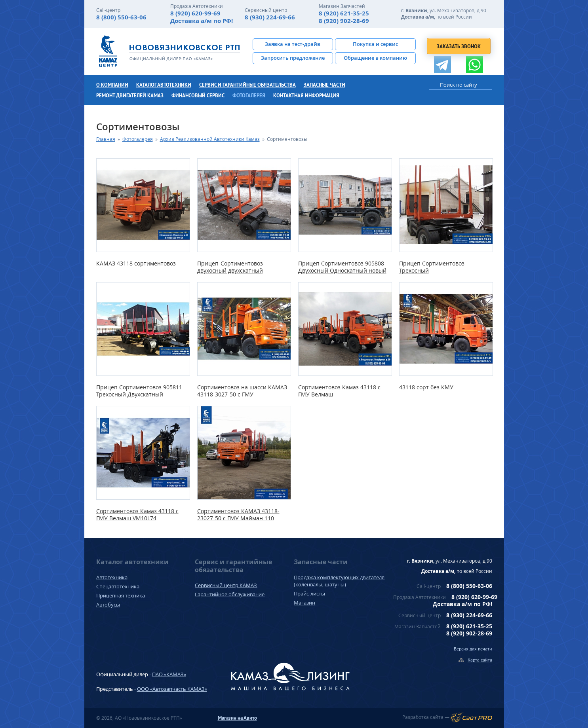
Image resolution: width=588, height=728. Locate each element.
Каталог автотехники (164, 85)
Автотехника (112, 577)
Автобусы (108, 605)
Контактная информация (306, 96)
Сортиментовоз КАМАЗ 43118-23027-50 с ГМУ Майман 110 (238, 515)
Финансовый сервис (198, 96)
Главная (106, 139)
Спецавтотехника (118, 586)
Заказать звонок (459, 46)
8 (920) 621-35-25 (344, 13)
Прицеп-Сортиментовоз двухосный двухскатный (230, 267)
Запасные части (324, 85)
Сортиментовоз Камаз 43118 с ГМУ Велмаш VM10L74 (137, 515)
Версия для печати (473, 649)
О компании (112, 85)
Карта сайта (480, 660)
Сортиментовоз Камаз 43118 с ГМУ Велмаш (339, 391)
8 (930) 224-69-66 (270, 17)
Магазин (304, 603)
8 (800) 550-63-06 (121, 17)
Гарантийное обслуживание (230, 594)
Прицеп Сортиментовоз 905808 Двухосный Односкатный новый (342, 267)
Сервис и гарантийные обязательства (247, 85)
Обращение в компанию (375, 58)
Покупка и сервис (375, 44)
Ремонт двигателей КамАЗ (130, 96)
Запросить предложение (293, 58)
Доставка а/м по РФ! (202, 21)
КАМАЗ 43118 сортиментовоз (136, 264)
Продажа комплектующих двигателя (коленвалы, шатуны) (339, 581)
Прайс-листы (309, 593)
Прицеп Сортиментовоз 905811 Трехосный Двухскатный (139, 391)
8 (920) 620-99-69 (195, 13)
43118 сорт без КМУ (426, 387)
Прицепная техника (121, 595)
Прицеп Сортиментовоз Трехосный (432, 267)
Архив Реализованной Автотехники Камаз (210, 139)
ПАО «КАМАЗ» (169, 674)
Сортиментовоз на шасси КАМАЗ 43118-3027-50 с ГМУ (242, 391)
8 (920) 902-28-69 (344, 21)
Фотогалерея (249, 96)
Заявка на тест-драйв (293, 44)
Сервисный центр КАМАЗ (226, 585)
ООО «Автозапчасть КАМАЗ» (172, 689)
